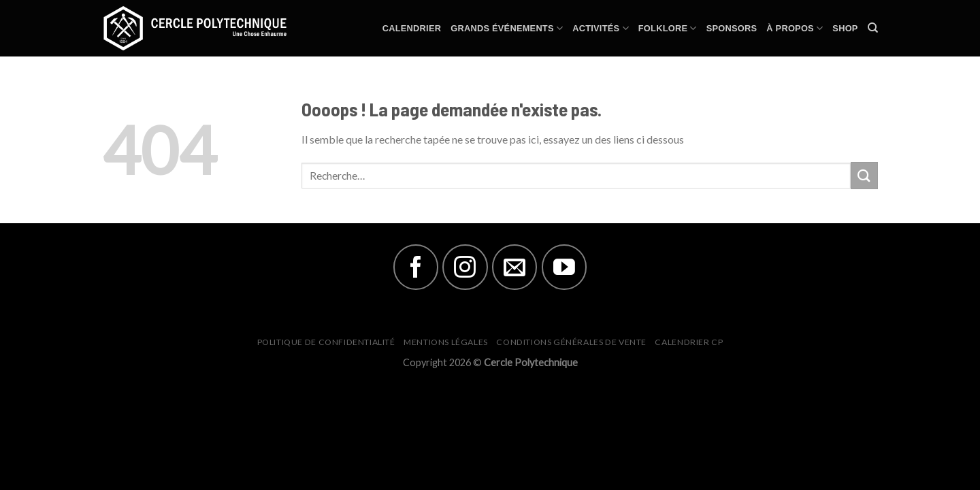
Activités (601, 28)
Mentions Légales (446, 342)
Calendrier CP (689, 342)
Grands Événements (507, 28)
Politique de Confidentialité (326, 342)
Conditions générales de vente (571, 342)
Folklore (668, 28)
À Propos (795, 28)
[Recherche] (873, 28)
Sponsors (732, 28)
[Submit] (864, 175)
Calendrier (412, 28)
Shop (845, 28)
